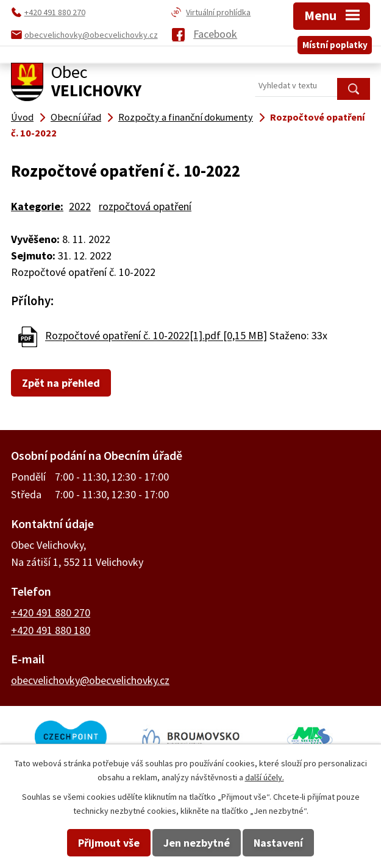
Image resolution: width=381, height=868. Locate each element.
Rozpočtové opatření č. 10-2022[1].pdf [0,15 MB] (156, 336)
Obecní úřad (76, 117)
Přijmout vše (109, 843)
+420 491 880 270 (51, 612)
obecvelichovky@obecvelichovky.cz (90, 680)
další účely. (265, 777)
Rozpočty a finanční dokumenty (186, 117)
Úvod (22, 117)
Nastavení (278, 843)
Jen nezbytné (197, 843)
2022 (80, 206)
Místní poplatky (335, 45)
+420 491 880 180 (51, 630)
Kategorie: (37, 206)
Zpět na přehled (61, 383)
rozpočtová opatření (145, 206)
